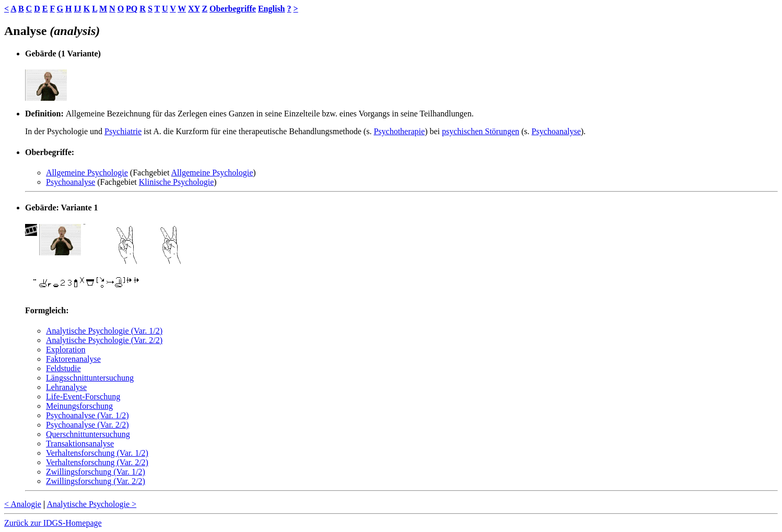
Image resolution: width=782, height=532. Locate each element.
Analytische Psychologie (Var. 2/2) (104, 340)
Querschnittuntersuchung (88, 434)
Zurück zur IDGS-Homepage (53, 523)
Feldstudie (63, 368)
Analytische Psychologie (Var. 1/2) (104, 331)
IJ (77, 9)
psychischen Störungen (481, 131)
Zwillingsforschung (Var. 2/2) (96, 481)
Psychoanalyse (556, 131)
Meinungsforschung (79, 406)
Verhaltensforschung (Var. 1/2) (97, 453)
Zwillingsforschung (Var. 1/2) (96, 472)
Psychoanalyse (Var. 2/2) (87, 425)
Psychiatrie (123, 131)
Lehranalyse (66, 387)
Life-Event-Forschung (83, 397)
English (272, 9)
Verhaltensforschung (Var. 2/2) (97, 462)
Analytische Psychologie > (91, 504)
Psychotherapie (399, 131)
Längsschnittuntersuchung (90, 378)
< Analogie (23, 504)
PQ (132, 9)
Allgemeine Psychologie (87, 173)
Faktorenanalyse (73, 359)
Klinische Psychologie (177, 182)
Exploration (66, 350)
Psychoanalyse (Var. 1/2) (87, 415)
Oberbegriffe (233, 9)
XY (194, 9)
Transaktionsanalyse (80, 444)
